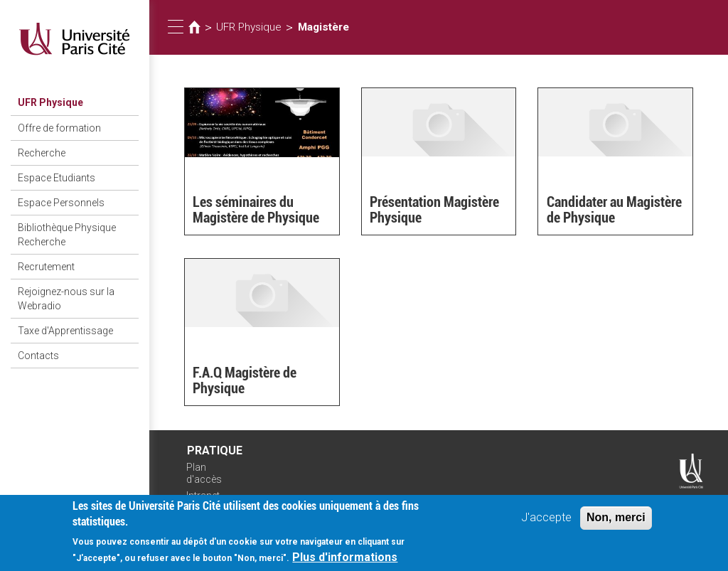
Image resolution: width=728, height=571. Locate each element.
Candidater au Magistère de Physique (614, 210)
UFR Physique (50, 102)
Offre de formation (59, 128)
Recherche (42, 153)
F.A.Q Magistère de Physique (245, 380)
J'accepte (546, 523)
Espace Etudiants (57, 178)
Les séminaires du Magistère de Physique (256, 210)
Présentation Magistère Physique (434, 210)
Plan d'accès (204, 473)
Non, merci (616, 523)
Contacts (38, 356)
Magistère (323, 27)
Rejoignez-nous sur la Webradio (66, 299)
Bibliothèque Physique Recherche (67, 235)
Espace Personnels (61, 203)
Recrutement (46, 267)
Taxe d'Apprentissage (65, 331)
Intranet (203, 496)
